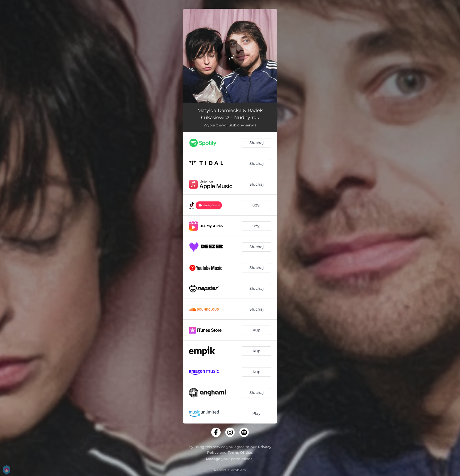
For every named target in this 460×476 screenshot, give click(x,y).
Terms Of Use (240, 452)
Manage (213, 459)
